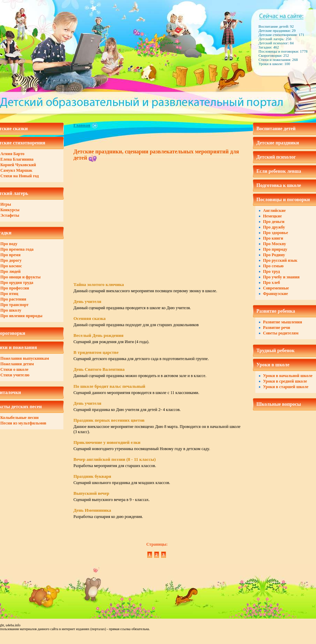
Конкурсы (10, 210)
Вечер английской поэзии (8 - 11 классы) (115, 459)
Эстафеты (10, 215)
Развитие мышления (283, 322)
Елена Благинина (17, 159)
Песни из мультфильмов (23, 423)
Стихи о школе (14, 369)
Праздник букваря (92, 476)
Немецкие (272, 216)
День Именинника (92, 510)
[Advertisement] (132, 216)
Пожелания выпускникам (25, 358)
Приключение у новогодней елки (107, 442)
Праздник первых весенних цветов (109, 420)
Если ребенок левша (279, 171)
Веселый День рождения (98, 335)
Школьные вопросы (279, 404)
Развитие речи (276, 328)
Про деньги (274, 222)
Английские (274, 211)
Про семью (273, 266)
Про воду (9, 244)
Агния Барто (12, 154)
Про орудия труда (17, 283)
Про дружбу (274, 227)
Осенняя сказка (90, 318)
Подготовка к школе (279, 185)
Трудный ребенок (275, 351)
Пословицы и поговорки (283, 200)
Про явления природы (21, 316)
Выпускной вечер (91, 493)
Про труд (271, 271)
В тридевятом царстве (96, 352)
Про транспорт (14, 305)
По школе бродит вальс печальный (109, 386)
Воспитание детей (276, 129)
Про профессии (15, 288)
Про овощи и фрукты (20, 277)
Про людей (11, 271)
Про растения (13, 299)
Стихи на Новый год (20, 176)
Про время (10, 255)
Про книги (273, 238)
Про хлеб (271, 283)
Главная (82, 125)
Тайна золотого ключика (99, 284)
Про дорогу (11, 260)
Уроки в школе (273, 365)
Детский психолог (276, 157)
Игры (6, 204)
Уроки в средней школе (285, 381)
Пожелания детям (17, 364)
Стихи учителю (15, 375)
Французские (275, 294)
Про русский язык (280, 260)
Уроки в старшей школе (286, 387)
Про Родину (274, 255)
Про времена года (17, 249)
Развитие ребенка (276, 311)
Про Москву (275, 244)
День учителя (87, 301)
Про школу (11, 310)
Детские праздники (278, 143)
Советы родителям (281, 333)
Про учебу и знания (281, 277)
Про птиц (9, 294)
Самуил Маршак (16, 170)
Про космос (11, 266)
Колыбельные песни (19, 418)
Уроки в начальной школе (288, 376)
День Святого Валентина (99, 369)
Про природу (275, 249)
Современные (276, 288)
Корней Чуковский (18, 165)
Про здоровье (275, 233)
